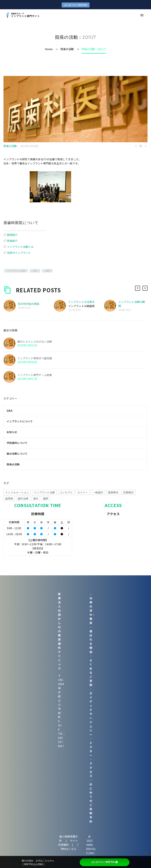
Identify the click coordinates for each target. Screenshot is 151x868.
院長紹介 (12, 241)
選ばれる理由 (91, 641)
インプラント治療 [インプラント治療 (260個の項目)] (44, 492)
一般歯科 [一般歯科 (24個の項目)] (98, 492)
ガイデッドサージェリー (91, 714)
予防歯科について (17, 443)
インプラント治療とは (20, 247)
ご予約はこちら (70, 847)
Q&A (10, 411)
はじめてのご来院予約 (76, 5)
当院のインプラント (19, 253)
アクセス (91, 770)
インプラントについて (20, 421)
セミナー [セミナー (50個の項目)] (83, 492)
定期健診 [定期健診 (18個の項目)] (128, 492)
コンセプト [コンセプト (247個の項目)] (66, 492)
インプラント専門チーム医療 (35, 375)
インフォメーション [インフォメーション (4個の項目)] (17, 492)
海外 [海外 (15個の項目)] (36, 498)
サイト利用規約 (68, 843)
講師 (48, 271)
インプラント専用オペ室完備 (35, 358)
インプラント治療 (16, 271)
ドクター (91, 749)
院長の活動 (10, 146)
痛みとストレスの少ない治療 (35, 341)
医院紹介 (12, 235)
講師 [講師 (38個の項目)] (46, 498)
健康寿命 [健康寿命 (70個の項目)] (113, 492)
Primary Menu (142, 15)
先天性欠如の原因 (29, 304)
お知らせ (12, 432)
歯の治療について (17, 454)
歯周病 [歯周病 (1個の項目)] (9, 498)
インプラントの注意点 (81, 302)
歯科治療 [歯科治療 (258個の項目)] (23, 498)
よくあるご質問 (91, 672)
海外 (35, 271)
